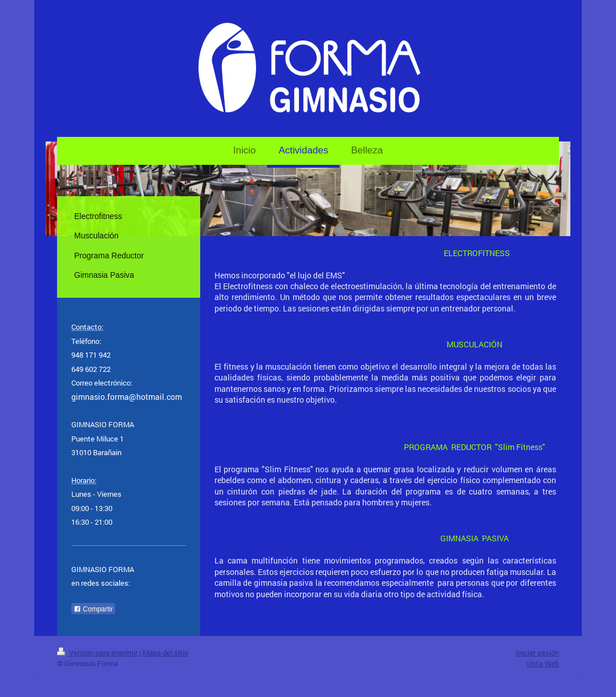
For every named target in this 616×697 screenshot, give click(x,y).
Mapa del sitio (165, 653)
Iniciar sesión (537, 653)
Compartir (93, 609)
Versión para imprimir (98, 653)
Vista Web (542, 663)
